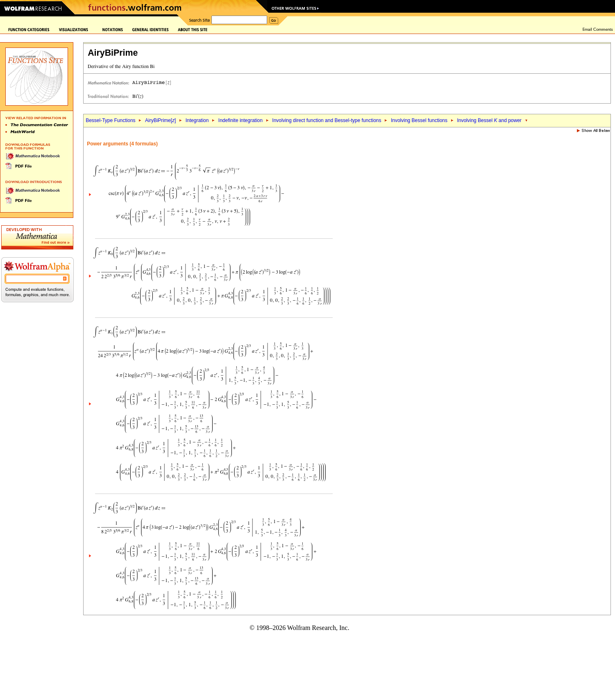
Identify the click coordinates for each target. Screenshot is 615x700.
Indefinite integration (241, 120)
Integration (197, 120)
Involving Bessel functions (419, 120)
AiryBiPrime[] (160, 120)
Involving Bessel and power (489, 120)
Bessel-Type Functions (110, 120)
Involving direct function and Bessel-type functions (327, 120)
